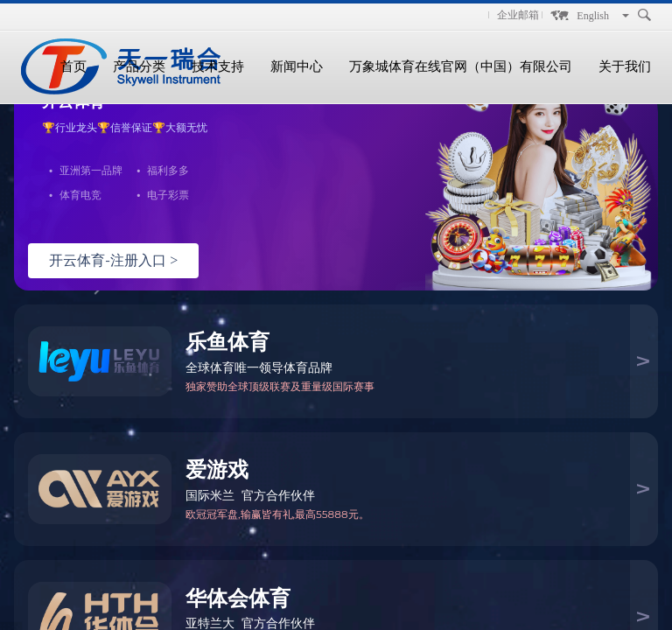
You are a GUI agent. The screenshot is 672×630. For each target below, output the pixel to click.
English (593, 16)
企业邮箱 (518, 15)
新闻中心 (297, 66)
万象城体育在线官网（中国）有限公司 (461, 66)
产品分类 (139, 66)
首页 (73, 66)
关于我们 (625, 66)
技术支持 (218, 66)
